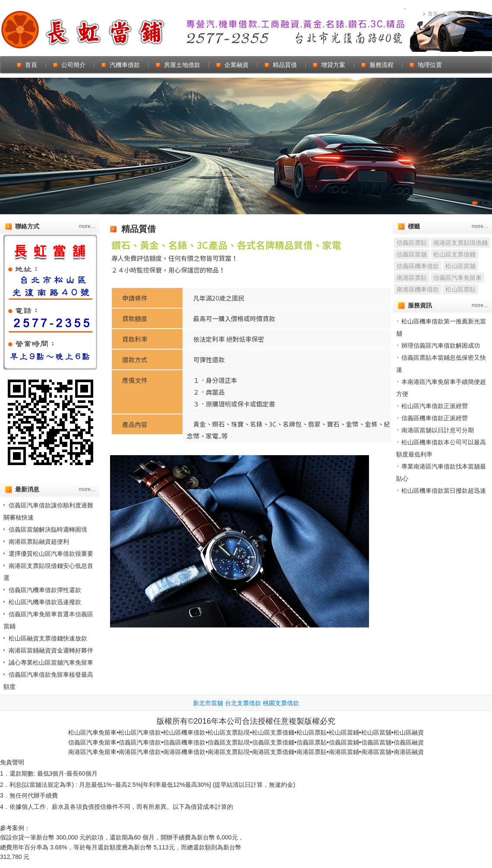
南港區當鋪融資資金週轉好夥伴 (51, 650)
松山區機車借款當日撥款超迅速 (444, 491)
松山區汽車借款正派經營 (435, 406)
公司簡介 (73, 65)
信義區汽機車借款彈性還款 (45, 590)
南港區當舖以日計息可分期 (438, 430)
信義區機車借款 (418, 266)
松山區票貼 (460, 289)
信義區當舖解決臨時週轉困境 (48, 529)
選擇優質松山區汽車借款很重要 (51, 554)
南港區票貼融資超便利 (39, 542)
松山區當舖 (460, 266)
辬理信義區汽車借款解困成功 (441, 345)
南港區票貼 (412, 278)
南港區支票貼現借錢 (460, 243)
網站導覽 (458, 14)
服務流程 (382, 65)
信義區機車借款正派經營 (435, 418)
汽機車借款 (125, 65)
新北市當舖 (208, 703)
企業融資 (237, 65)
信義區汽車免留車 (457, 278)
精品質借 (285, 65)
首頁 (433, 14)
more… (87, 226)
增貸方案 (333, 65)
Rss (482, 14)
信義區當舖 (412, 254)
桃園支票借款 (281, 703)
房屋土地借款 (182, 65)
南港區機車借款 (418, 289)
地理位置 (430, 65)
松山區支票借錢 (454, 254)
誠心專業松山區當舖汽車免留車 (51, 662)
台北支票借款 (243, 703)
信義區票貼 (412, 243)
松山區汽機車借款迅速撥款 (45, 602)
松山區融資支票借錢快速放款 (48, 638)
